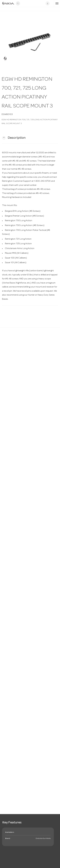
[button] (14, 138)
